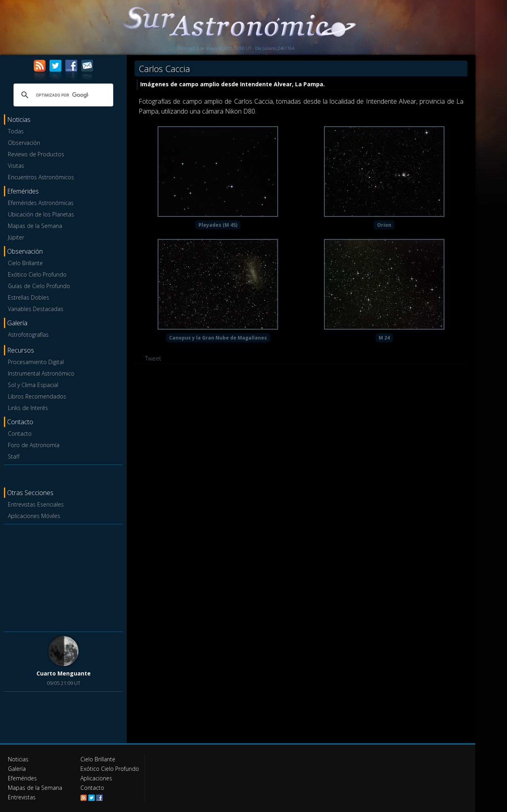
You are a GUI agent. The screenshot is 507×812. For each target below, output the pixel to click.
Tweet (153, 358)
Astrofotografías (28, 335)
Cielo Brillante (25, 263)
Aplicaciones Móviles (34, 516)
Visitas (16, 166)
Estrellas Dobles (29, 297)
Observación (24, 143)
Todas (16, 131)
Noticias (18, 759)
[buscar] (62, 95)
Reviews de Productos (36, 154)
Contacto (20, 434)
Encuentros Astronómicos (41, 177)
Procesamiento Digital (36, 362)
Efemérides (22, 778)
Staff (14, 456)
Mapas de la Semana (35, 226)
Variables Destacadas (36, 309)
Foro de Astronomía (34, 445)
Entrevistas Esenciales (36, 504)
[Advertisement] (63, 577)
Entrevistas (22, 797)
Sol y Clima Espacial (33, 385)
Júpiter (16, 237)
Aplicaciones (96, 778)
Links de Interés (28, 408)
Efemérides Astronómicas (41, 203)
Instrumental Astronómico (41, 373)
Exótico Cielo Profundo (37, 274)
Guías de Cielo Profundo (39, 286)
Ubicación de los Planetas (41, 214)
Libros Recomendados (37, 396)
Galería (17, 769)
